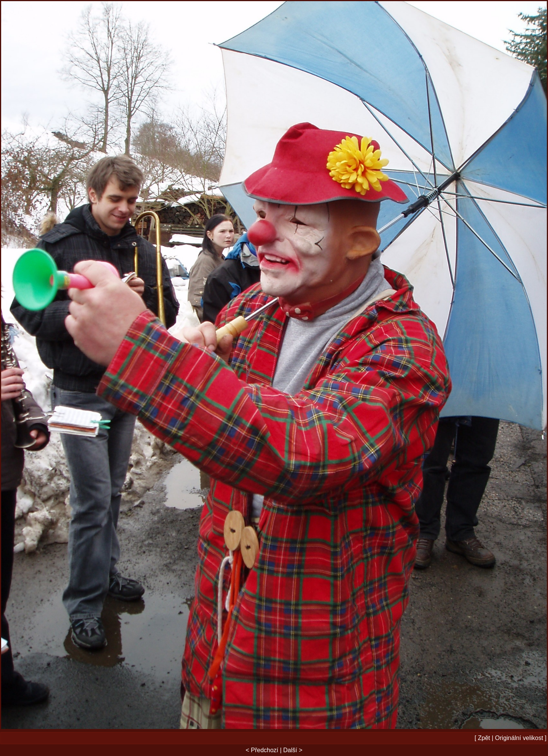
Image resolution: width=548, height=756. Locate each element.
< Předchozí (262, 750)
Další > (293, 750)
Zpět (484, 738)
